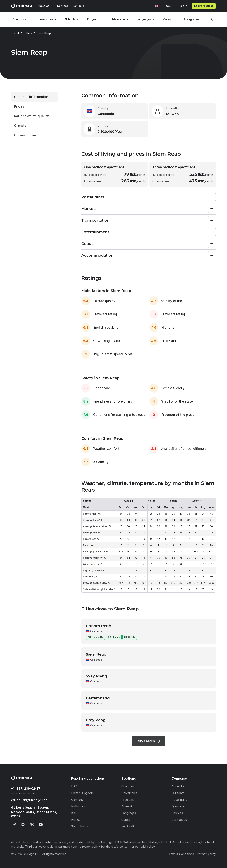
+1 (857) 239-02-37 (26, 789)
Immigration (192, 19)
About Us (43, 6)
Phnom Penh (99, 626)
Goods (87, 244)
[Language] (158, 6)
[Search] (213, 19)
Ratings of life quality (31, 116)
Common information (31, 97)
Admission (118, 19)
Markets (89, 209)
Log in (183, 6)
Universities (45, 19)
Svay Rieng (96, 676)
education (29, 800)
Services (63, 6)
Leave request (204, 6)
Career (168, 19)
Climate (20, 126)
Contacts (78, 6)
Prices (19, 106)
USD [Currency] (169, 6)
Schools (70, 19)
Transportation (95, 220)
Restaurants (93, 197)
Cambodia (96, 631)
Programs (93, 19)
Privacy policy (206, 854)
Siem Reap (96, 654)
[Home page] (22, 6)
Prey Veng (96, 720)
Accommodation (97, 255)
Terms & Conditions (181, 854)
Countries (19, 19)
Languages (144, 19)
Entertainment (95, 232)
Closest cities (25, 135)
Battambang (98, 698)
